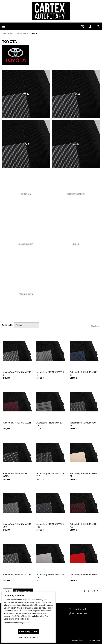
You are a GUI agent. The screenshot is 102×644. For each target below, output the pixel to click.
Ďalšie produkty (23, 591)
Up (7, 591)
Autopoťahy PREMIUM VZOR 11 (17, 418)
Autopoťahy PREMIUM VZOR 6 (50, 368)
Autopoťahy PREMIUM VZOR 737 (17, 570)
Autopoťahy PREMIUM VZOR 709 (84, 519)
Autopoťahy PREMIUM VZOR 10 (84, 368)
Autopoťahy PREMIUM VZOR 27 (84, 469)
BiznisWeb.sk (94, 640)
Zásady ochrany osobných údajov (17, 623)
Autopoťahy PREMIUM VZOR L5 (84, 570)
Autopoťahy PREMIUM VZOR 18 (84, 418)
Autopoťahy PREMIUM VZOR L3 (50, 570)
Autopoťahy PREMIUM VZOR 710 (50, 469)
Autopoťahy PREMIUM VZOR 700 (17, 519)
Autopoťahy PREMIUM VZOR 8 (17, 368)
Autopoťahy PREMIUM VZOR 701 (50, 519)
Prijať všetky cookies (29, 631)
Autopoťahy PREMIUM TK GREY (16, 469)
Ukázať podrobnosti (28, 638)
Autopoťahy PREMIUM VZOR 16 (50, 418)
